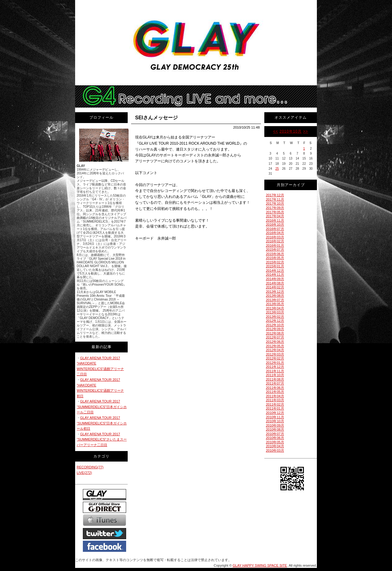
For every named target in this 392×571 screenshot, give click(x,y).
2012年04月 (275, 350)
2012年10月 (275, 325)
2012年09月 (275, 329)
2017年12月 (275, 195)
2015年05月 (275, 258)
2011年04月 (275, 396)
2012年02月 (275, 358)
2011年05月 (275, 392)
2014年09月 (275, 279)
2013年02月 (275, 317)
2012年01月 (275, 363)
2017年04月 (275, 216)
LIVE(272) (84, 473)
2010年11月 (275, 417)
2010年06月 (275, 438)
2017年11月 (275, 199)
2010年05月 (275, 442)
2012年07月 (275, 337)
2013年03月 (275, 312)
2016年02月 (275, 241)
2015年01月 (275, 266)
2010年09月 (275, 425)
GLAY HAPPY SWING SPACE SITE (260, 565)
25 (277, 169)
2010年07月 (275, 434)
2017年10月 (275, 203)
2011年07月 (275, 383)
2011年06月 (275, 388)
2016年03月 (275, 237)
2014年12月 (275, 271)
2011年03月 (275, 400)
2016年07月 (275, 229)
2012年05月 (275, 346)
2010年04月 (275, 446)
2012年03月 (275, 354)
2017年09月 (275, 208)
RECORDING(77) (90, 467)
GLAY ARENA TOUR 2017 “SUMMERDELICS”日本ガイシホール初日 (102, 423)
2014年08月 (275, 283)
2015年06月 (275, 254)
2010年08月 (275, 429)
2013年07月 (275, 300)
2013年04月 (275, 308)
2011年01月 (275, 408)
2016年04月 (275, 233)
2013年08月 (275, 296)
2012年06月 (275, 342)
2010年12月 (275, 413)
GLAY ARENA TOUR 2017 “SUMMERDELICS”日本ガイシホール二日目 (102, 407)
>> (305, 131)
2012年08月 (275, 333)
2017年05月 (275, 212)
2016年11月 (275, 220)
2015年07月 (275, 249)
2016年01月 (275, 245)
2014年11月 (275, 275)
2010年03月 (275, 450)
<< (276, 131)
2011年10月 (275, 375)
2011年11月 (275, 371)
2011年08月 (275, 379)
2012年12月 (275, 321)
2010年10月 (291, 131)
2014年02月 (275, 287)
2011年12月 (275, 367)
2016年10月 (275, 224)
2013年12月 (275, 292)
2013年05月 (275, 304)
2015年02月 (275, 262)
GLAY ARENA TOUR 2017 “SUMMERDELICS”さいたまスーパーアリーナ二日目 (102, 439)
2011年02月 (275, 404)
